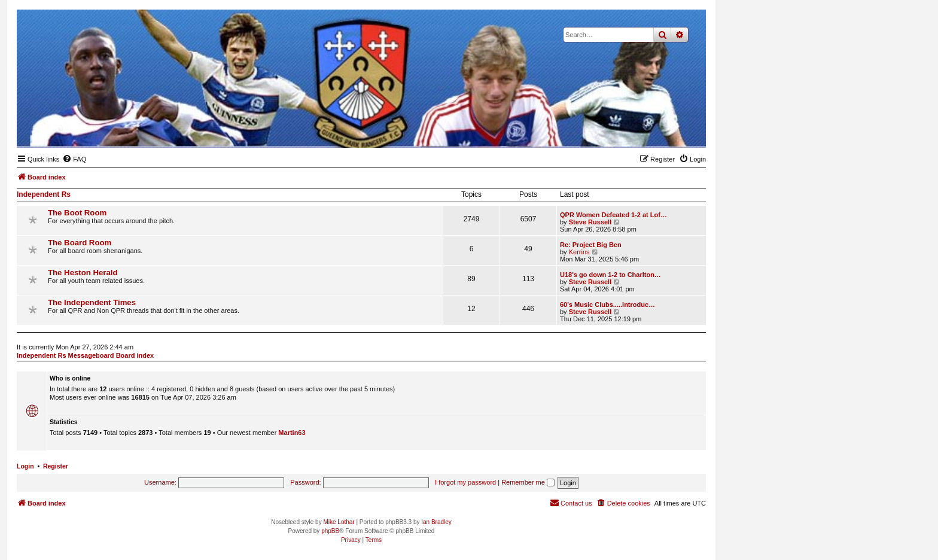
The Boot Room (77, 213)
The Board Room (80, 243)
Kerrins (579, 252)
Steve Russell (590, 222)
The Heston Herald (83, 273)
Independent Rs (44, 194)
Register (56, 466)
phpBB (330, 531)
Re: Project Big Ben (591, 245)
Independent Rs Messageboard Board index (85, 355)
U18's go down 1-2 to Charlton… (610, 275)
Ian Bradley (436, 522)
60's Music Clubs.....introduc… (607, 305)
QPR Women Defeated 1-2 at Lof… (613, 215)
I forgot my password (465, 482)
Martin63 (292, 433)
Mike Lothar (339, 522)
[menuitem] (74, 159)
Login (25, 466)
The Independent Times (92, 302)
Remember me (528, 482)
